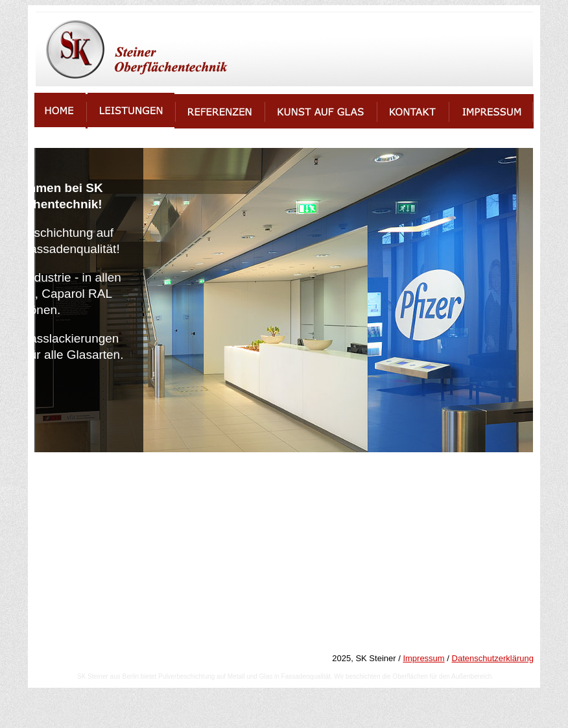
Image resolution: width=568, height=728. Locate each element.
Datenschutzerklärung (493, 658)
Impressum (423, 658)
